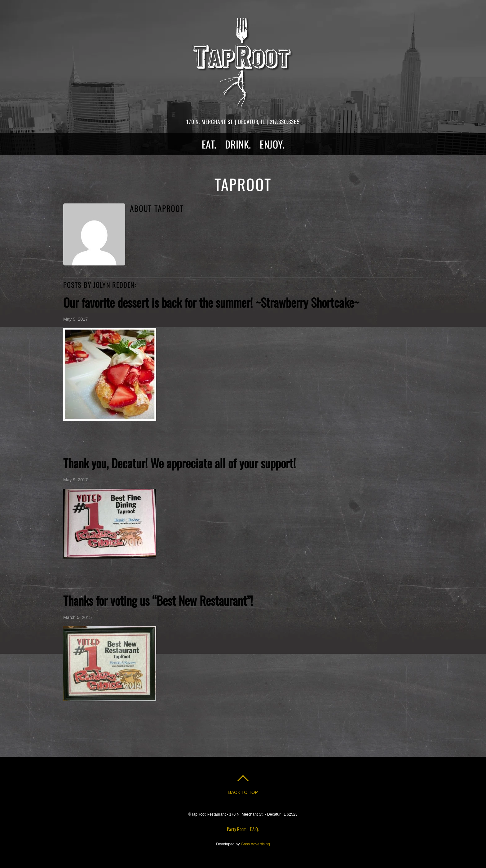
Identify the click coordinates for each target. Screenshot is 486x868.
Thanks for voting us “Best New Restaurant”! (158, 600)
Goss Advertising (255, 844)
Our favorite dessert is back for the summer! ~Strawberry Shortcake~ (211, 302)
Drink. (238, 144)
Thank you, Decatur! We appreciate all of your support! (179, 463)
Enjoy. (272, 144)
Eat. (209, 144)
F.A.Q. (254, 829)
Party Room (237, 829)
